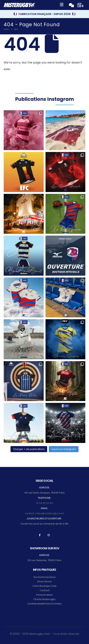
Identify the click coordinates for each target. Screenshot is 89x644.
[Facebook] (40, 535)
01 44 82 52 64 (45, 503)
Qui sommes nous (44, 577)
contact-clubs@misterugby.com (45, 513)
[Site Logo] (19, 5)
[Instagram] (49, 535)
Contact (44, 590)
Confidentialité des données (44, 604)
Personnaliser (44, 595)
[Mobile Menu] (62, 5)
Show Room (44, 582)
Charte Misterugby (44, 599)
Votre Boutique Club (44, 586)
